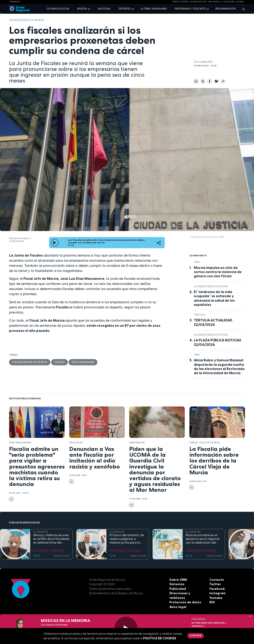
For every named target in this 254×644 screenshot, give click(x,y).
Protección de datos (185, 602)
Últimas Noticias (198, 2)
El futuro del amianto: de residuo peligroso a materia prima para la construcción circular (127, 539)
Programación (226, 9)
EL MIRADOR (41, 532)
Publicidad (178, 589)
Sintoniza (177, 584)
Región (82, 9)
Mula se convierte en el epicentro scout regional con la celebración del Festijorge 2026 (203, 539)
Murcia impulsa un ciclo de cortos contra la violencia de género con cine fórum (218, 272)
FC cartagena (228, 2)
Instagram (218, 593)
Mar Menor (137, 443)
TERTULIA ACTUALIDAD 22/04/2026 (213, 322)
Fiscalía (59, 362)
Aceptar (196, 635)
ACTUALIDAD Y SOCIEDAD (49, 551)
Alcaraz (240, 2)
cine (197, 262)
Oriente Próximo (180, 2)
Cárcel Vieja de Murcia (205, 443)
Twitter (215, 584)
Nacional (104, 9)
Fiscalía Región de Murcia (26, 20)
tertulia (199, 315)
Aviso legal (178, 607)
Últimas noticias (58, 9)
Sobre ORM (178, 580)
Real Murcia (214, 2)
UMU (197, 355)
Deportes (125, 9)
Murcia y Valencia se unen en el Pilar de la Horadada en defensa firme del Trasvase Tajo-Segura (51, 539)
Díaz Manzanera (83, 362)
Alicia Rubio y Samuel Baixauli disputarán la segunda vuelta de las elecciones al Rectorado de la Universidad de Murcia (219, 367)
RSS (212, 602)
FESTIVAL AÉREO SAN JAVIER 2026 (209, 623)
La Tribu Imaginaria (154, 9)
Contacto (217, 580)
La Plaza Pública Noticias (211, 286)
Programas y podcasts (190, 9)
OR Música (198, 626)
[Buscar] (242, 9)
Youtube (216, 598)
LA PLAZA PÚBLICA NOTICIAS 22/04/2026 (218, 342)
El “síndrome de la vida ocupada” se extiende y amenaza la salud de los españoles (214, 298)
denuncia (76, 443)
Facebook (217, 589)
